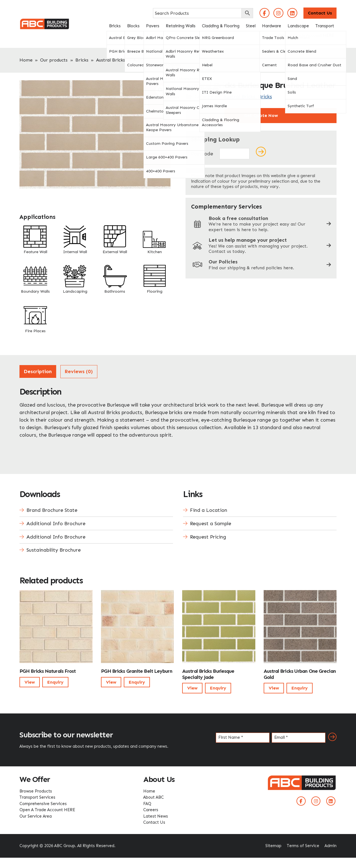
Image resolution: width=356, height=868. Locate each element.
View (30, 682)
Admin (331, 846)
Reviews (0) (79, 371)
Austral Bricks (111, 60)
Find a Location (209, 510)
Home (26, 60)
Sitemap (273, 846)
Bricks (82, 60)
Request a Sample (211, 524)
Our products (54, 60)
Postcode (202, 154)
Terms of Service (303, 846)
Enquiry (55, 682)
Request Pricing (208, 537)
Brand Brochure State (52, 510)
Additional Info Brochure (56, 524)
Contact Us (320, 13)
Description (38, 371)
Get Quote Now (261, 115)
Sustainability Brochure (54, 550)
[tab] (38, 372)
